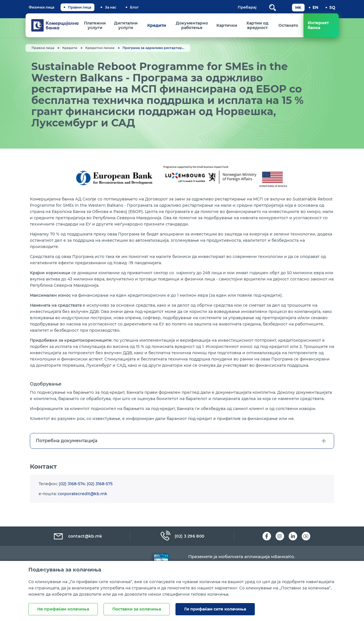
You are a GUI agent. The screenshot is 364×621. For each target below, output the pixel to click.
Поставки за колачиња (137, 609)
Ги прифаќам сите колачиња (215, 609)
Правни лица (80, 7)
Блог (134, 7)
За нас (111, 7)
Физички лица (42, 7)
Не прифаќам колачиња (63, 609)
